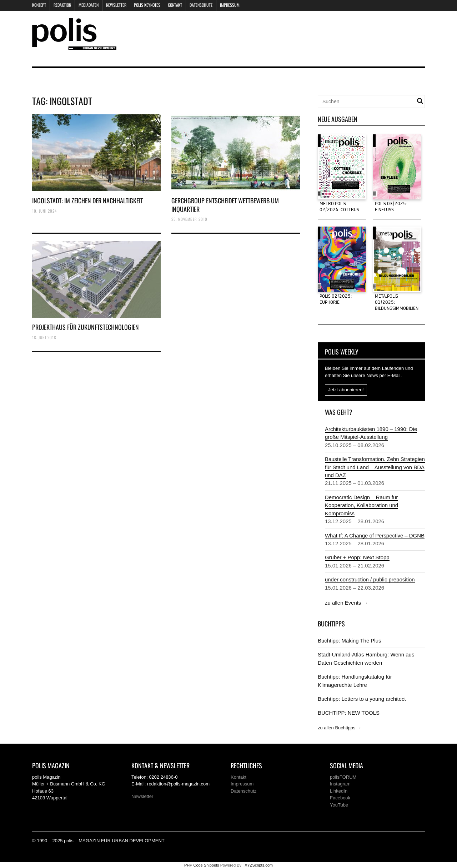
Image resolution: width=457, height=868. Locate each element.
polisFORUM (343, 777)
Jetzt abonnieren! (346, 390)
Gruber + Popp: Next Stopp (357, 557)
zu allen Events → (346, 603)
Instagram (340, 784)
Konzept (39, 5)
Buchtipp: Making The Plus (349, 641)
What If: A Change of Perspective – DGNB (375, 535)
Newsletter (116, 5)
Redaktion (62, 5)
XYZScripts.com (259, 865)
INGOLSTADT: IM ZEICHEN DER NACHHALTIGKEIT (87, 200)
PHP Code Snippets (202, 865)
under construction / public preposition (370, 579)
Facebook (340, 798)
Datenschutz (201, 5)
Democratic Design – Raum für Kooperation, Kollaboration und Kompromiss (361, 505)
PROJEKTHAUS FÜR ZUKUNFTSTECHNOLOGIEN (86, 327)
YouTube (339, 805)
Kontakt (175, 5)
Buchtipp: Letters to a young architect (362, 699)
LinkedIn (339, 791)
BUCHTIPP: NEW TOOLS (349, 713)
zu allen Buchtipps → (340, 728)
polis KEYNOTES (147, 5)
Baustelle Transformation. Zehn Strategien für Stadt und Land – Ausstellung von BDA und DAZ (375, 467)
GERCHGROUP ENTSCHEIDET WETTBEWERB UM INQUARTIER (225, 205)
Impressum (230, 5)
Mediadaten (89, 5)
